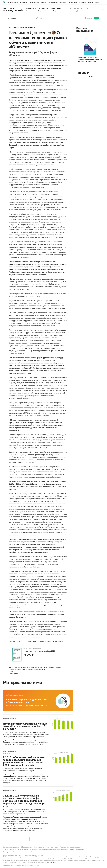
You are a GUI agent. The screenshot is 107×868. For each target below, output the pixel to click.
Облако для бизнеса (77, 850)
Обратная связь (26, 847)
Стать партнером (52, 847)
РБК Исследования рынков (32, 649)
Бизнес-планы (30, 11)
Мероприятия (43, 8)
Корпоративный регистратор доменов (16, 852)
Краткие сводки (56, 8)
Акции (40, 11)
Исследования (31, 8)
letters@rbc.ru (54, 862)
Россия (11, 672)
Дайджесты (57, 11)
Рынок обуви (13, 674)
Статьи (48, 11)
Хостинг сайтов (36, 852)
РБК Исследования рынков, (18, 28)
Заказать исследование (11, 847)
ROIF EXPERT (82, 70)
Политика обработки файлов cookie (15, 850)
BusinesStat (7, 720)
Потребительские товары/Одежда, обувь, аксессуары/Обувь (39, 668)
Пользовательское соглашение (71, 847)
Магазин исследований (13, 10)
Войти (102, 10)
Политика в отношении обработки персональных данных (49, 850)
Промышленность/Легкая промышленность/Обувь (27, 670)
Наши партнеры (39, 847)
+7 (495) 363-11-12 (80, 9)
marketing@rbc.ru (76, 11)
